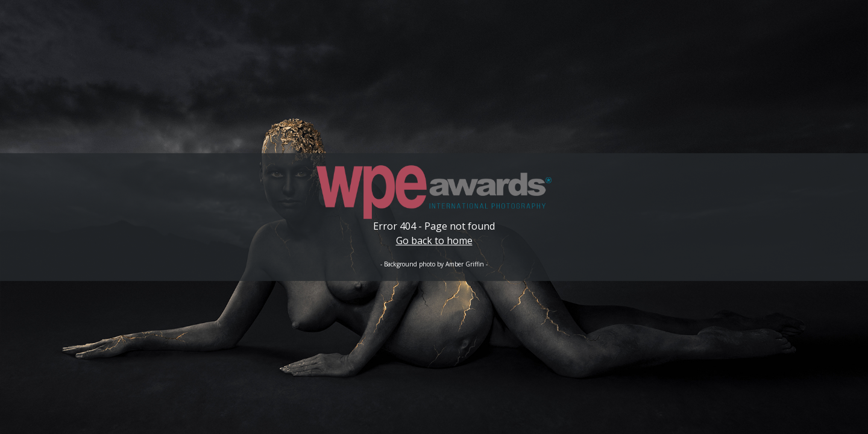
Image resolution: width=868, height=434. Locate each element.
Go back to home (434, 241)
